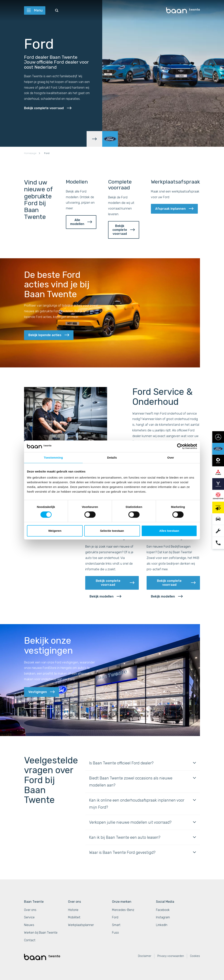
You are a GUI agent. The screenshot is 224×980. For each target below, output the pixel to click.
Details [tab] (112, 458)
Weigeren (55, 531)
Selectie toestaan (112, 531)
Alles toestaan (169, 531)
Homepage (30, 153)
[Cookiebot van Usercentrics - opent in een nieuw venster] (180, 446)
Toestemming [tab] (53, 458)
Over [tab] (171, 458)
